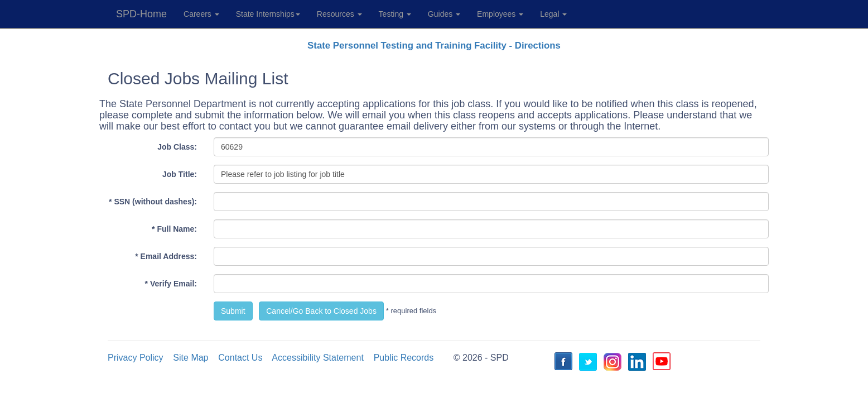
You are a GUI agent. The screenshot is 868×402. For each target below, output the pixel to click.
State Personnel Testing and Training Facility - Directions (434, 46)
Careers (201, 14)
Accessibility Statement (318, 358)
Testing (395, 14)
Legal (553, 14)
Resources (339, 14)
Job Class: (177, 147)
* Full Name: (174, 229)
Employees (500, 14)
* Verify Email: (171, 284)
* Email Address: (166, 256)
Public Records (404, 358)
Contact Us (240, 358)
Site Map (191, 358)
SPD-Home (141, 14)
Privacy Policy (136, 358)
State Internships (268, 14)
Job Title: (180, 174)
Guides (444, 14)
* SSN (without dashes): (153, 202)
